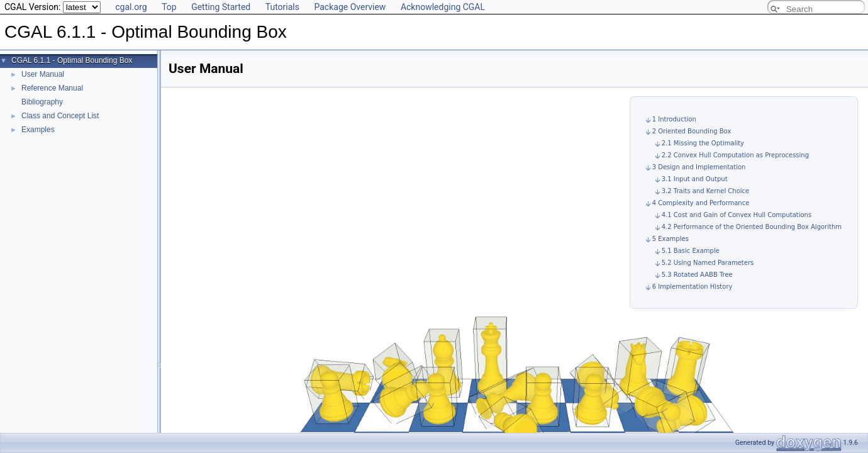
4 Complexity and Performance (701, 203)
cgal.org (131, 7)
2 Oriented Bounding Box (692, 131)
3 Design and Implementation (699, 167)
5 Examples (670, 239)
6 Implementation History (693, 287)
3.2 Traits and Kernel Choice (706, 191)
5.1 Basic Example (691, 251)
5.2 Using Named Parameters (708, 263)
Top (169, 7)
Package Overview (350, 7)
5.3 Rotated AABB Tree (697, 275)
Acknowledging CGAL (443, 7)
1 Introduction (674, 119)
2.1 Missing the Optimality (703, 143)
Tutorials (282, 7)
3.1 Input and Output (695, 179)
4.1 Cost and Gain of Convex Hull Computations (737, 215)
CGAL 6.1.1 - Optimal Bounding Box (72, 60)
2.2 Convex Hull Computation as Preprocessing (735, 155)
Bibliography (42, 102)
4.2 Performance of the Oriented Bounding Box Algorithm (752, 227)
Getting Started (221, 7)
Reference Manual (52, 88)
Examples (38, 130)
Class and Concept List (60, 116)
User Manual (43, 74)
